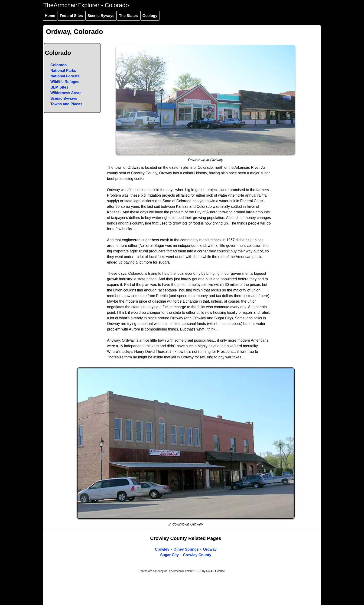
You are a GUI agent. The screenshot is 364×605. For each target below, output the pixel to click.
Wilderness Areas (66, 93)
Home (50, 16)
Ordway (210, 549)
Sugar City (169, 555)
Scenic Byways (101, 16)
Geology (150, 16)
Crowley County (197, 555)
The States (128, 16)
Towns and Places (66, 104)
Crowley (162, 549)
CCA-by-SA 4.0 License (210, 571)
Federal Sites (71, 16)
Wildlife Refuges (65, 82)
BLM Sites (59, 87)
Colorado (58, 65)
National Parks (63, 71)
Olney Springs (186, 549)
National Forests (65, 76)
